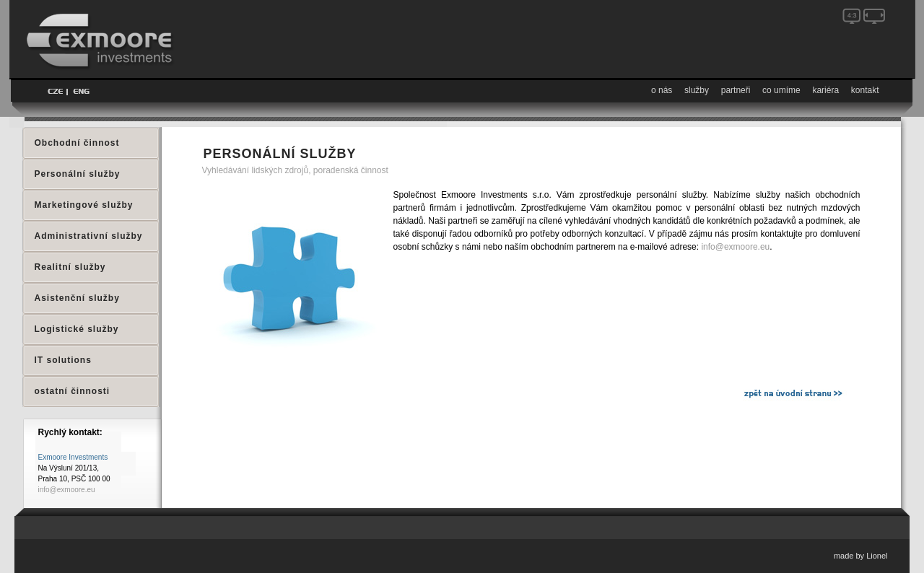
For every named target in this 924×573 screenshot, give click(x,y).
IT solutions (63, 360)
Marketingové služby (84, 205)
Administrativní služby (89, 236)
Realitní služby (70, 267)
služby (697, 90)
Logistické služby (77, 329)
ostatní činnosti (73, 391)
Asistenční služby (77, 298)
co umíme (781, 90)
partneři (736, 90)
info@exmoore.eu (735, 247)
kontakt (865, 90)
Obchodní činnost (77, 143)
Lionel (877, 556)
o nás (662, 90)
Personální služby (78, 174)
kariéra (825, 90)
